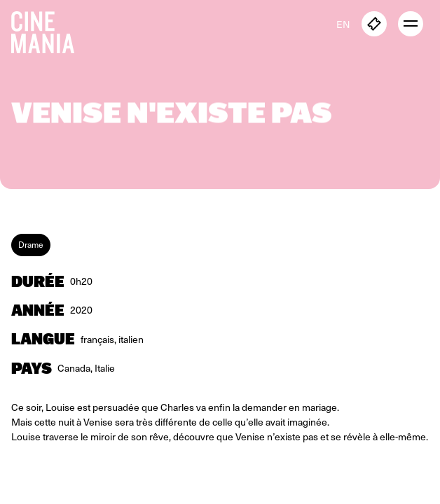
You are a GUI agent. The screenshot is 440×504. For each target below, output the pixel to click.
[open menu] (411, 24)
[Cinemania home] (48, 29)
